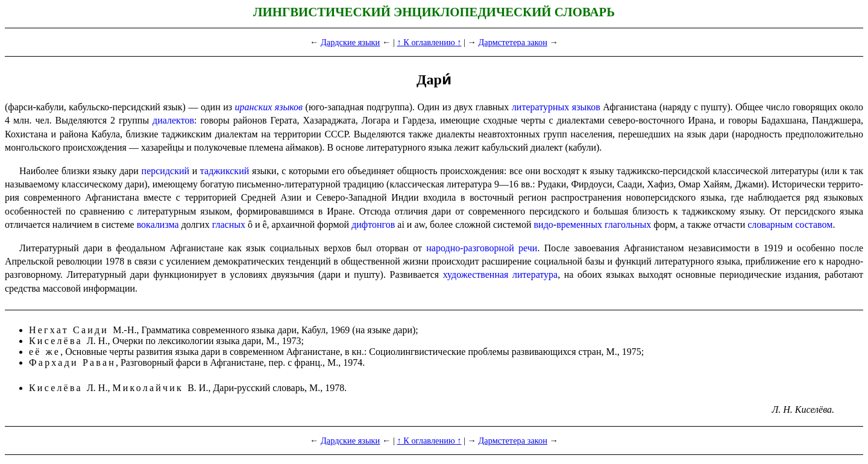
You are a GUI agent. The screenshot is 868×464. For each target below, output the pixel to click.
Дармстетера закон (513, 42)
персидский (165, 171)
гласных (229, 224)
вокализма (158, 224)
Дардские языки (350, 42)
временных (579, 224)
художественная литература (501, 274)
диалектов (173, 120)
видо (544, 224)
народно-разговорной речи (482, 248)
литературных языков (556, 107)
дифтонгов (373, 224)
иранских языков (269, 107)
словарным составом (790, 224)
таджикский (225, 171)
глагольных (628, 224)
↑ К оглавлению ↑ (429, 42)
